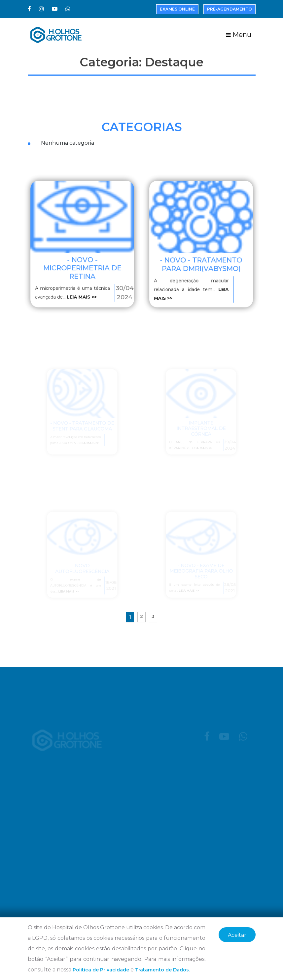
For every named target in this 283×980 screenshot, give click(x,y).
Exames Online (177, 9)
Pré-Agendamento (230, 9)
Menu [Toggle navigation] (239, 35)
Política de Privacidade (101, 970)
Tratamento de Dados (162, 970)
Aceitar (237, 935)
